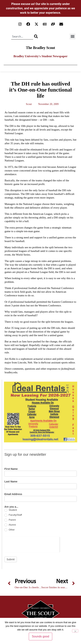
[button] (72, 36)
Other (10, 530)
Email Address (13, 494)
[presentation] (32, 544)
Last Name (11, 482)
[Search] (36, 36)
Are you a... (11, 507)
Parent (10, 520)
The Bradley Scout (41, 48)
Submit (11, 559)
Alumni (10, 525)
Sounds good (40, 636)
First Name (11, 469)
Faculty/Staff (13, 515)
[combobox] (22, 36)
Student (11, 510)
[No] (75, 631)
